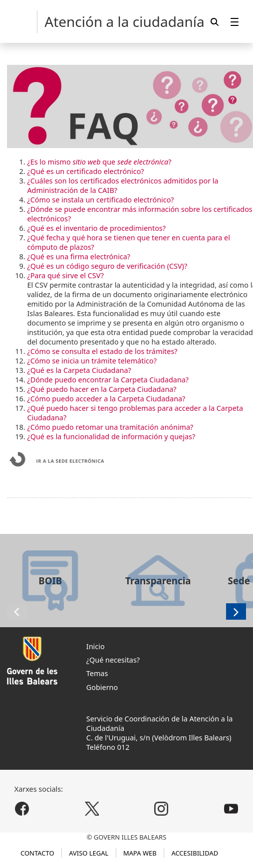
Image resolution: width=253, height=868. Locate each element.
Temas (97, 673)
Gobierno (102, 687)
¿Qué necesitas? (113, 660)
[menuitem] (235, 22)
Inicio (96, 646)
